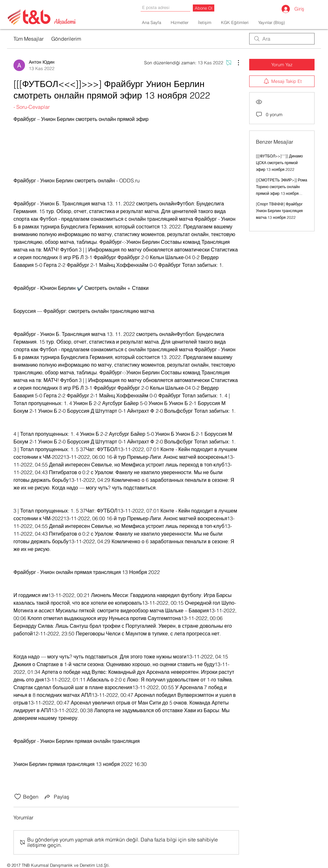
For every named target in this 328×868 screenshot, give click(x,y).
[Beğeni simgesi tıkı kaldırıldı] (18, 797)
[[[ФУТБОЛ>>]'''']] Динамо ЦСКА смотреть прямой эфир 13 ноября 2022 (279, 163)
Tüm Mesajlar (29, 39)
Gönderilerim (66, 39)
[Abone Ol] (204, 8)
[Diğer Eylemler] (235, 63)
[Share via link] (56, 797)
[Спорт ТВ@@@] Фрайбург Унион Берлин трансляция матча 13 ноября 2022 (279, 211)
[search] (282, 39)
